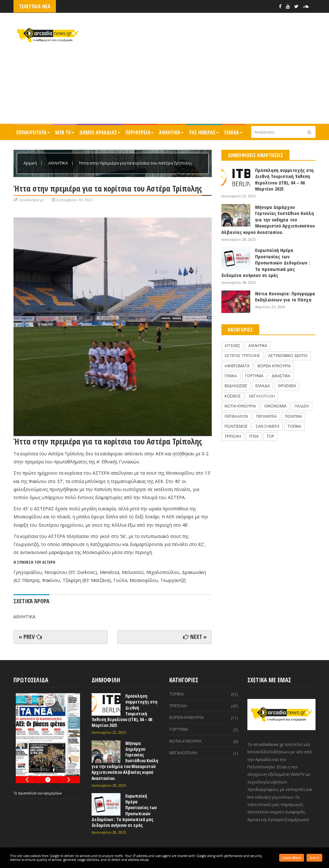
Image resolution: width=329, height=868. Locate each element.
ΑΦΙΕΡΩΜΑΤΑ (237, 366)
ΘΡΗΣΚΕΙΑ (287, 386)
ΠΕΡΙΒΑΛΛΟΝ (236, 416)
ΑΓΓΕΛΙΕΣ (232, 346)
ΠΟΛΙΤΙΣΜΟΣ (236, 426)
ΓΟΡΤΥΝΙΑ (254, 376)
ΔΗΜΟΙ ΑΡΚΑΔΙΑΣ (100, 132)
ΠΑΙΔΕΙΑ (302, 406)
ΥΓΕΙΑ (254, 436)
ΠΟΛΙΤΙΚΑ (293, 416)
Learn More (292, 858)
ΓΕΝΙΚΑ (233, 132)
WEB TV (65, 132)
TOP (271, 436)
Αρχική (31, 163)
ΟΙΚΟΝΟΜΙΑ (275, 406)
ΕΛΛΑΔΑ (263, 386)
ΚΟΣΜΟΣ (233, 396)
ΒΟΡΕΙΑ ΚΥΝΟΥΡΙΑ (274, 366)
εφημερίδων (53, 793)
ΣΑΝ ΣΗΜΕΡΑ (268, 426)
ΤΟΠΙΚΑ (294, 426)
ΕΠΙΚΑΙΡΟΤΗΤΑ (33, 132)
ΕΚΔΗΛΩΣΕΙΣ (236, 386)
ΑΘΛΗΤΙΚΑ (171, 132)
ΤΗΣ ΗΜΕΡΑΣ (204, 132)
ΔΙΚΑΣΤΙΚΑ (281, 376)
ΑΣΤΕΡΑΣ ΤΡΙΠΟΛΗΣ (242, 356)
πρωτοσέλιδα (28, 793)
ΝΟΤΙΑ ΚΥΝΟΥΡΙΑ (240, 406)
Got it (314, 858)
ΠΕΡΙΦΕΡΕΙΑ (140, 132)
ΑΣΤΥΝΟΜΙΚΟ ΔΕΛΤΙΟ (288, 356)
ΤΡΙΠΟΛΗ (233, 436)
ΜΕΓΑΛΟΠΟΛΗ (262, 396)
